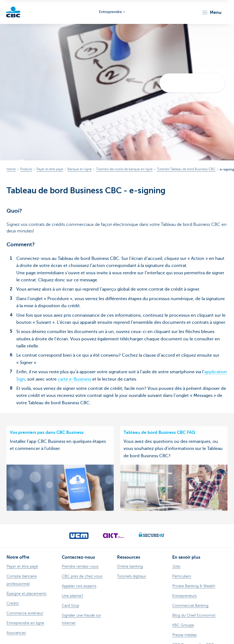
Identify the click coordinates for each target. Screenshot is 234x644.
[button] (212, 13)
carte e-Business (74, 379)
